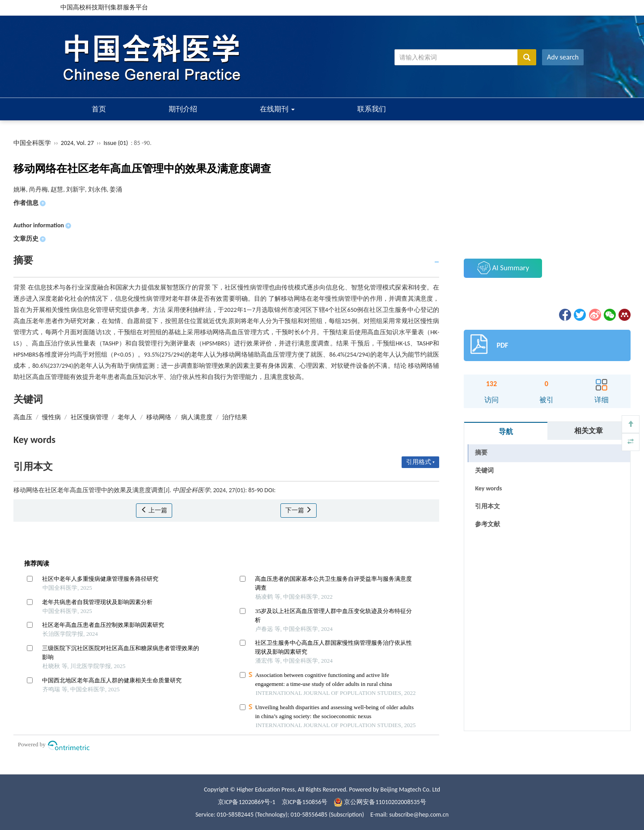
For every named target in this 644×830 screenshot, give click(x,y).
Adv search (563, 57)
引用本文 (487, 506)
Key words (488, 488)
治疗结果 (235, 417)
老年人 (127, 417)
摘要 (481, 453)
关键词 (484, 470)
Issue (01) (116, 143)
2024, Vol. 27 (78, 143)
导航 (506, 432)
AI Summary (503, 268)
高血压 (23, 417)
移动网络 (159, 417)
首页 (99, 109)
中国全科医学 (32, 143)
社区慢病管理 (89, 417)
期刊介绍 (183, 109)
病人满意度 (197, 417)
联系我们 (372, 109)
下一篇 (299, 510)
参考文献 (487, 524)
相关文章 (589, 431)
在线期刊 (277, 109)
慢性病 (51, 417)
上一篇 (154, 510)
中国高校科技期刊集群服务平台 (104, 7)
